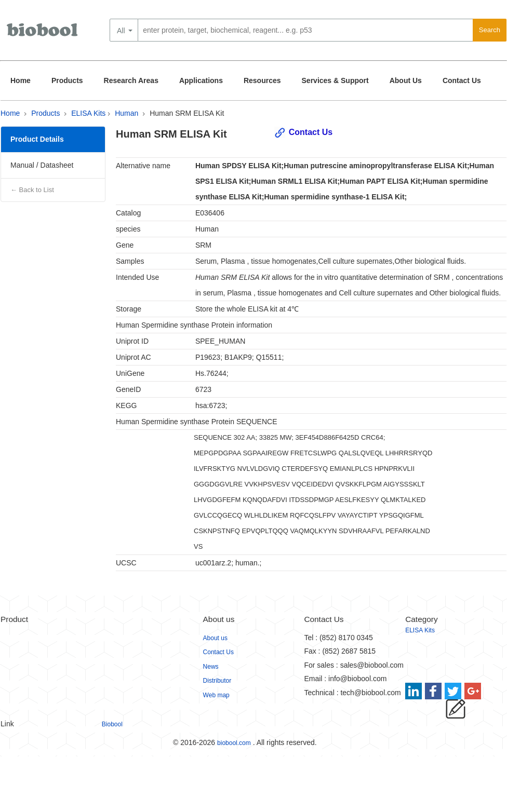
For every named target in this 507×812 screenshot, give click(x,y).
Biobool (112, 724)
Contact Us (462, 80)
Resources (262, 80)
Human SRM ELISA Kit (187, 113)
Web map (216, 695)
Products (67, 80)
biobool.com (234, 743)
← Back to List (32, 190)
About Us (406, 80)
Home (21, 80)
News (211, 667)
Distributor (217, 681)
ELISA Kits (88, 113)
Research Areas (131, 80)
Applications (201, 80)
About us (215, 638)
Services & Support (335, 80)
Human (126, 113)
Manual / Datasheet (42, 165)
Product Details (37, 139)
